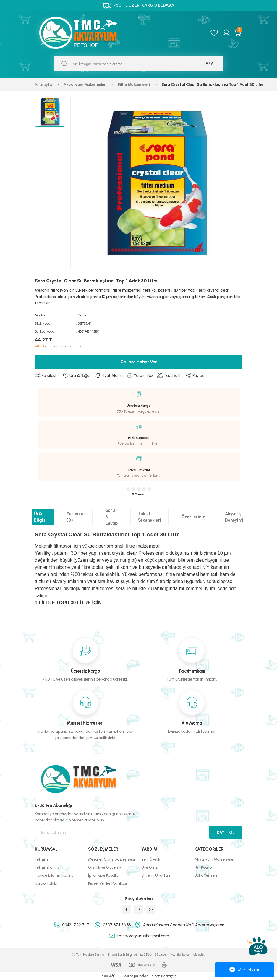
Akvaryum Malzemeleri (215, 859)
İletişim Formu (47, 867)
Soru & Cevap (111, 517)
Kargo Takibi (46, 883)
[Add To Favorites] (77, 376)
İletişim (41, 859)
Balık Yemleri (206, 875)
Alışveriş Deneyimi (234, 517)
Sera (82, 315)
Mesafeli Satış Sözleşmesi (111, 859)
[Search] (139, 64)
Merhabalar (244, 970)
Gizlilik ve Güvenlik (105, 867)
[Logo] (85, 33)
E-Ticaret (126, 976)
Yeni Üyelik (151, 859)
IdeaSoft (108, 976)
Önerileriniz (193, 517)
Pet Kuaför (204, 867)
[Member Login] (226, 33)
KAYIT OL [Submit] (226, 832)
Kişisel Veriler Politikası (107, 883)
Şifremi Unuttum (156, 875)
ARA (210, 64)
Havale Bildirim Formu (54, 875)
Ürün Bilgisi (40, 517)
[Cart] (238, 33)
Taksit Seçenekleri (149, 517)
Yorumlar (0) (76, 517)
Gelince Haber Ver (139, 362)
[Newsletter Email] (121, 832)
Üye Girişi (150, 867)
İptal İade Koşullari (104, 875)
